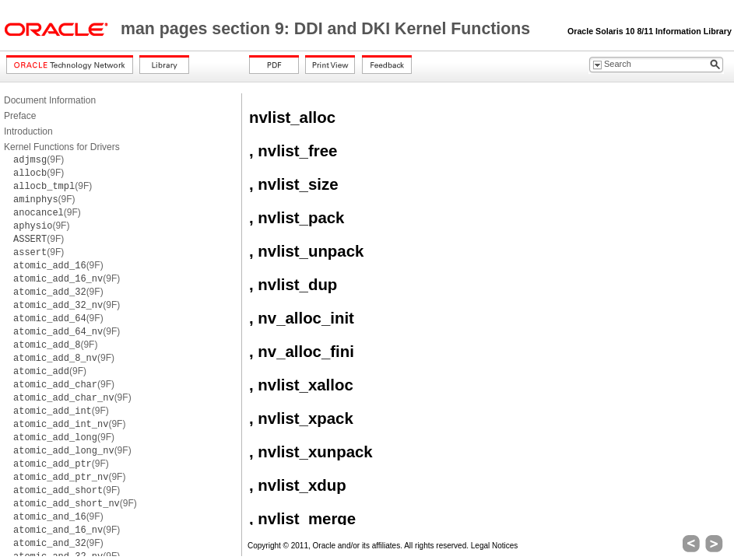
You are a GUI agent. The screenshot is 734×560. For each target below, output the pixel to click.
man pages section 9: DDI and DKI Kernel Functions (328, 29)
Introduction (28, 131)
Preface (20, 116)
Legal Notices (495, 546)
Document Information (50, 100)
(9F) (39, 159)
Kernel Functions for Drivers (62, 147)
